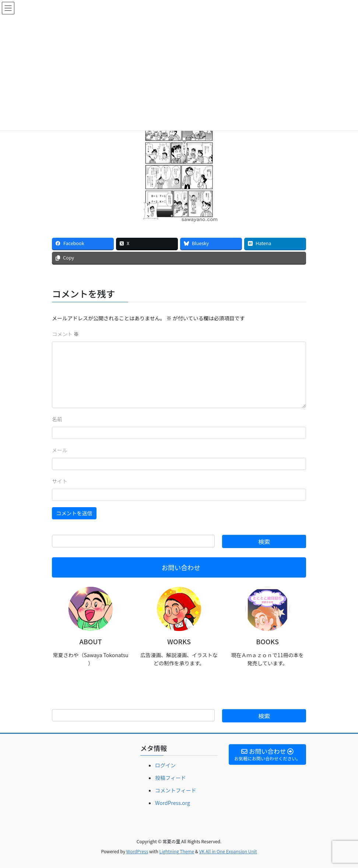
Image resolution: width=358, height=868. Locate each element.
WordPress (137, 851)
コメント (65, 334)
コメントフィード (176, 790)
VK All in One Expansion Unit (228, 851)
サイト (60, 481)
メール (60, 450)
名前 (57, 419)
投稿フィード (171, 778)
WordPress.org (173, 803)
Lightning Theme (177, 851)
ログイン (165, 765)
